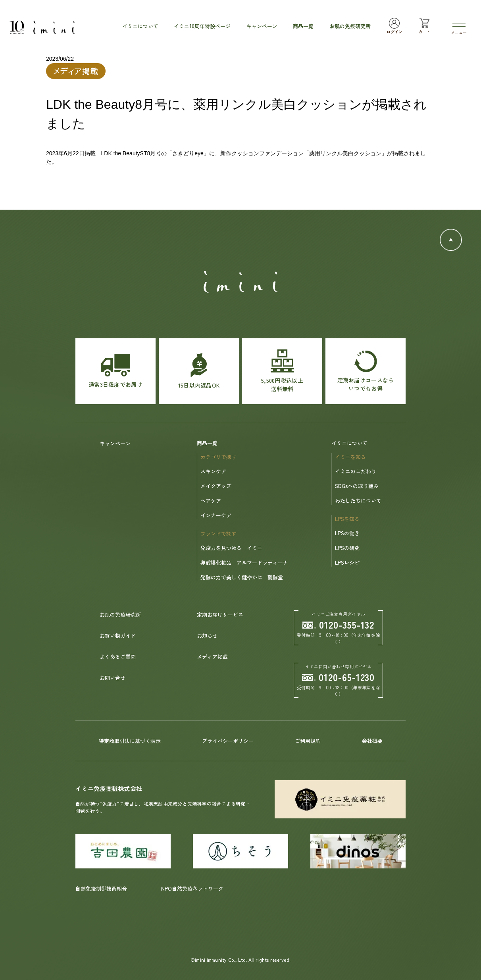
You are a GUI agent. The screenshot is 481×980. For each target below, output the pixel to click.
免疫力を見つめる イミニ (231, 548)
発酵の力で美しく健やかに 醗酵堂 (242, 577)
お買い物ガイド (118, 636)
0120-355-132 (339, 624)
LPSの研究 (347, 548)
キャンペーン (115, 443)
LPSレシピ (347, 562)
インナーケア (216, 515)
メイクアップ (216, 486)
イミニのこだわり (356, 471)
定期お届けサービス (220, 614)
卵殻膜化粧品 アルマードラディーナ (244, 562)
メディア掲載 (212, 657)
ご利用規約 (308, 741)
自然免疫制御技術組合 (101, 888)
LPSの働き (347, 533)
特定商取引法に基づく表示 (130, 741)
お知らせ (207, 636)
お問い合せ (113, 678)
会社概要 (372, 741)
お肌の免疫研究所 (120, 614)
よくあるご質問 (118, 657)
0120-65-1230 (339, 677)
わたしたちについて (358, 501)
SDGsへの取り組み (357, 486)
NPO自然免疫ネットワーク (192, 888)
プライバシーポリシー (228, 741)
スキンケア (213, 471)
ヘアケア (211, 501)
